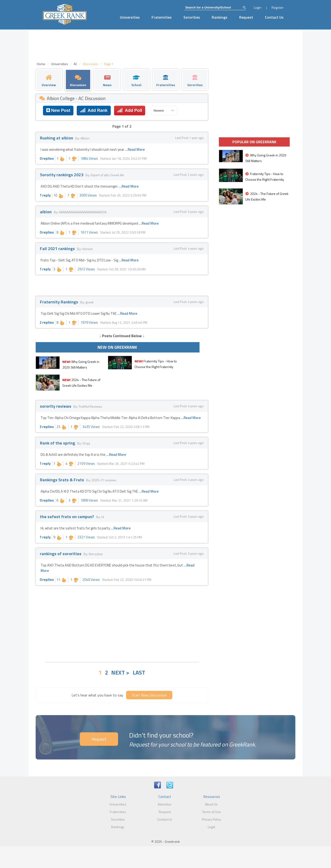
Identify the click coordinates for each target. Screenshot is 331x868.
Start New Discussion (149, 695)
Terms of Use (211, 812)
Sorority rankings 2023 (62, 175)
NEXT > (120, 672)
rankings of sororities (61, 554)
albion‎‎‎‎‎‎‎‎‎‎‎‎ (46, 212)
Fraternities (162, 17)
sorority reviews (56, 406)
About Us (211, 804)
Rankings (220, 17)
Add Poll (129, 110)
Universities (130, 17)
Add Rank (94, 110)
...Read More (135, 149)
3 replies (47, 427)
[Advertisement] (122, 623)
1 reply (45, 195)
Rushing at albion (57, 138)
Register (278, 7)
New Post (58, 110)
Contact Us (274, 17)
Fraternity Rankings (59, 302)
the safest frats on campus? (67, 517)
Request (246, 17)
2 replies (47, 322)
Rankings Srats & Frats (62, 480)
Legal (211, 827)
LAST (139, 672)
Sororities (192, 17)
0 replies (47, 158)
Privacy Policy (211, 819)
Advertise (165, 804)
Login (258, 7)
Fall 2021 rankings (58, 249)
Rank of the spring (58, 443)
